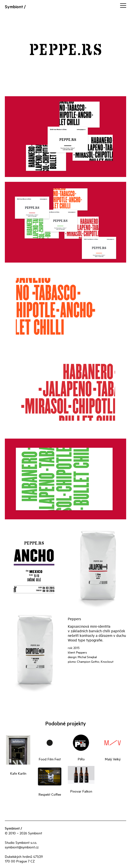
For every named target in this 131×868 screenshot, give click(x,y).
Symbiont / (15, 6)
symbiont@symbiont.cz (22, 847)
